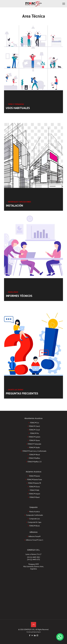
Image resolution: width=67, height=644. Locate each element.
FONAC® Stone (35, 440)
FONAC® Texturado (34, 444)
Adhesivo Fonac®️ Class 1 (34, 540)
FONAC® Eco (35, 423)
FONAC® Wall (35, 490)
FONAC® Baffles (34, 458)
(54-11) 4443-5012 (34, 557)
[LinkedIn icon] (35, 635)
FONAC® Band (35, 497)
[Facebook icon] (30, 635)
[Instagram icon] (37, 635)
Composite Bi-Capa (34, 522)
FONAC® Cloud (34, 430)
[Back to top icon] (33, 625)
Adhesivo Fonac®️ (34, 536)
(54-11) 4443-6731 (34, 560)
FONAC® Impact (34, 494)
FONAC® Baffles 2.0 (34, 462)
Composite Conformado (35, 515)
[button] (60, 637)
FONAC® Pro (35, 433)
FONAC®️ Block (34, 526)
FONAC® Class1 (34, 426)
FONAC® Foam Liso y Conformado (34, 451)
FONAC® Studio (34, 448)
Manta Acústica (35, 512)
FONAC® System (35, 437)
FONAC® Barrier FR (35, 483)
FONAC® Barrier (35, 476)
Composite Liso (34, 519)
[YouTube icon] (32, 635)
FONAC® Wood (35, 455)
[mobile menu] (64, 4)
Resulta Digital (37, 632)
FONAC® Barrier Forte (35, 480)
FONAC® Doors (35, 487)
